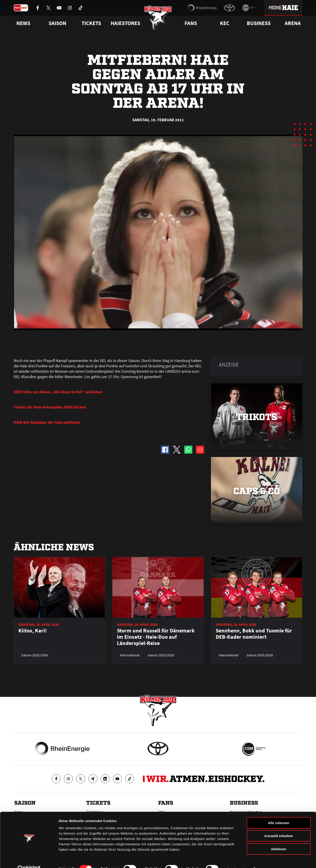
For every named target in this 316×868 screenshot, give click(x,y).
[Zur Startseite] (158, 18)
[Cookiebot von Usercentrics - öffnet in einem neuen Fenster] (29, 859)
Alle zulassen (278, 813)
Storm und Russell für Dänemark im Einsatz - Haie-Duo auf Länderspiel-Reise (156, 637)
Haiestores (125, 23)
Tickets (91, 23)
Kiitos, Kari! (33, 631)
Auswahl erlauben (279, 827)
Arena (293, 23)
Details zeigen (238, 859)
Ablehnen (279, 839)
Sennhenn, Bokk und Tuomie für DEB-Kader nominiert (254, 634)
